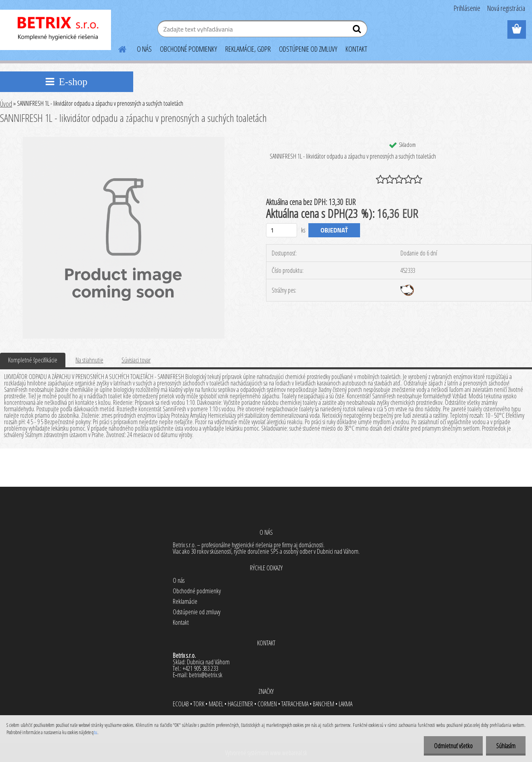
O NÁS (144, 49)
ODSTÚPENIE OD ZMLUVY (308, 49)
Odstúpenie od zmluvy (197, 612)
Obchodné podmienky (197, 591)
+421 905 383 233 (200, 668)
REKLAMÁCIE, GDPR (248, 49)
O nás (179, 580)
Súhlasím (506, 746)
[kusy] (282, 230)
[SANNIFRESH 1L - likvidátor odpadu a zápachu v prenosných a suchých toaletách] (124, 140)
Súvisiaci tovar (136, 360)
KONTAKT (356, 49)
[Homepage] (117, 48)
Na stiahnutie (89, 360)
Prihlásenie (467, 8)
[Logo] (56, 30)
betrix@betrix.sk (206, 675)
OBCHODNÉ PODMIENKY (189, 49)
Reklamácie (185, 601)
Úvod (6, 104)
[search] (358, 31)
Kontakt (181, 622)
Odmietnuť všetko (453, 746)
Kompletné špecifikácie (33, 360)
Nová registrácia (506, 8)
